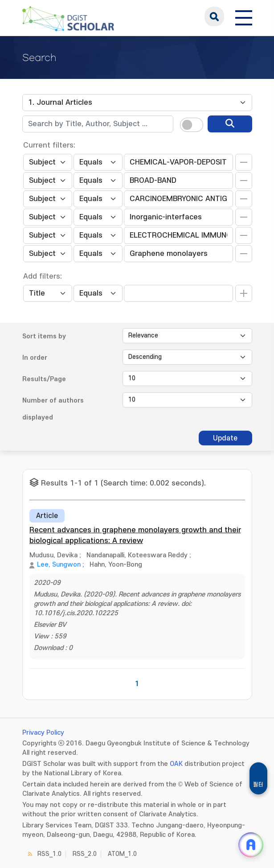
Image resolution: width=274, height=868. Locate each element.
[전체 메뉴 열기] (244, 16)
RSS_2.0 (85, 854)
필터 (258, 785)
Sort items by (44, 336)
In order (35, 358)
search (214, 16)
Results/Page (44, 379)
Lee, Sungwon (59, 565)
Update (225, 438)
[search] (230, 124)
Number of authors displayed (53, 409)
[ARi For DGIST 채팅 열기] (251, 845)
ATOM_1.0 (122, 854)
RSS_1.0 (49, 854)
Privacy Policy (43, 733)
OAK (176, 764)
